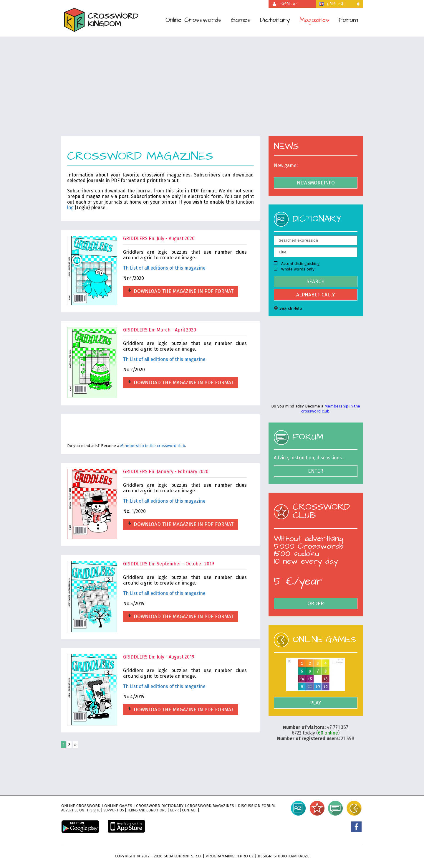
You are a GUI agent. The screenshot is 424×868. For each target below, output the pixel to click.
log (70, 208)
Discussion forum (256, 806)
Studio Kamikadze (291, 856)
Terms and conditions (147, 810)
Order (316, 604)
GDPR (174, 810)
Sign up (289, 4)
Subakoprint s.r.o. (183, 856)
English (336, 4)
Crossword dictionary (160, 806)
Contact (189, 810)
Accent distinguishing (297, 264)
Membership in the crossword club (153, 446)
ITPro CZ (245, 856)
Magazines (314, 20)
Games (241, 20)
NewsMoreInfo (316, 183)
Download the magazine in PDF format (181, 291)
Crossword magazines (211, 806)
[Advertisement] (212, 90)
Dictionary (275, 20)
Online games (118, 806)
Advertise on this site (81, 810)
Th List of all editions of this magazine (164, 268)
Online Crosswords (193, 20)
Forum (348, 20)
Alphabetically (316, 295)
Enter (316, 471)
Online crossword (81, 806)
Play (316, 703)
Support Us (114, 810)
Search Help (288, 308)
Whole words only (294, 269)
